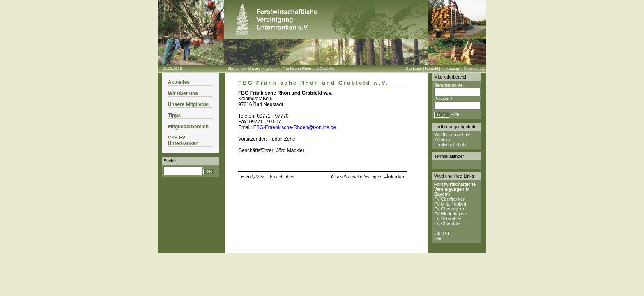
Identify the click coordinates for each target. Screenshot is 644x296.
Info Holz (443, 234)
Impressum (451, 69)
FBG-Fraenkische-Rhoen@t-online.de (295, 127)
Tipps (175, 116)
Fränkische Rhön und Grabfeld (308, 69)
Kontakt (432, 69)
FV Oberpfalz (447, 224)
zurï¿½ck (252, 177)
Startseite (236, 69)
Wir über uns (183, 93)
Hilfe (455, 114)
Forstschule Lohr (450, 145)
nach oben (281, 177)
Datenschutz (474, 69)
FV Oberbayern (449, 209)
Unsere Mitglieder (263, 69)
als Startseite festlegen (356, 177)
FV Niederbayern (451, 214)
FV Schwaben (448, 219)
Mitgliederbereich (188, 127)
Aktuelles (179, 82)
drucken (395, 177)
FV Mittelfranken (450, 204)
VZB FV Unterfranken (183, 141)
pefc (438, 238)
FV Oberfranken (450, 199)
